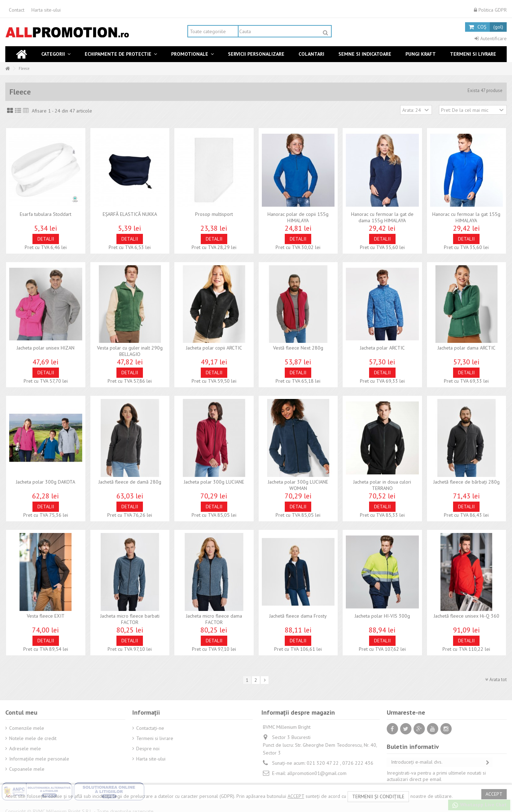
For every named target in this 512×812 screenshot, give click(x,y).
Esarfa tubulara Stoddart (46, 214)
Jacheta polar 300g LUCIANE (214, 482)
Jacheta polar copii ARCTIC (214, 348)
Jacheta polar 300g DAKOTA (46, 482)
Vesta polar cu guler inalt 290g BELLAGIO (130, 351)
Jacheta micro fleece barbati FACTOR (130, 619)
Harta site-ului (46, 10)
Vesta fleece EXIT (46, 616)
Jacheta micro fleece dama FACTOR (214, 619)
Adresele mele (25, 749)
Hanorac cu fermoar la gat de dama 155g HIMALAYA (382, 217)
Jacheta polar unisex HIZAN (46, 348)
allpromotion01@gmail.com (317, 773)
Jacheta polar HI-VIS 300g (382, 616)
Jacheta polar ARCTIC (382, 348)
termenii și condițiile (378, 796)
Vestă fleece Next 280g (298, 348)
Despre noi (148, 749)
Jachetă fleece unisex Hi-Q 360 (466, 616)
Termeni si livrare (155, 738)
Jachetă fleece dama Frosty (298, 616)
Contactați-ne (150, 728)
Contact (17, 10)
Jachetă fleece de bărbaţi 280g (466, 482)
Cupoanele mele (27, 769)
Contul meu (21, 712)
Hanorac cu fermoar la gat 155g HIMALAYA (466, 217)
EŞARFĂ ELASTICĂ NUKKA (130, 214)
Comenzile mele (27, 728)
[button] (56, 54)
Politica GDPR (490, 10)
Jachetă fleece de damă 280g (130, 482)
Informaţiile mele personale (39, 759)
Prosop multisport (214, 214)
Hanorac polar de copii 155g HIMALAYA (298, 217)
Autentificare (491, 38)
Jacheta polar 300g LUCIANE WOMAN (298, 485)
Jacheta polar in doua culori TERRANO (382, 485)
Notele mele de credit (33, 738)
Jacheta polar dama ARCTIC (466, 348)
